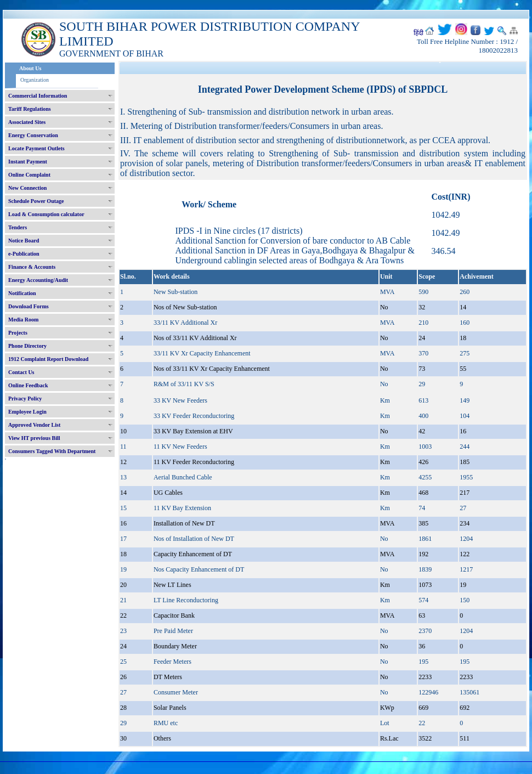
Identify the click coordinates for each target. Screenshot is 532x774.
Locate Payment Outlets (36, 148)
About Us (30, 68)
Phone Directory (27, 346)
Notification (22, 293)
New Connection (27, 188)
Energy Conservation (33, 135)
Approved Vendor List (34, 425)
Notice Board (24, 241)
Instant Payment (28, 162)
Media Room (23, 320)
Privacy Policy (25, 399)
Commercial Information (38, 96)
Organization (35, 80)
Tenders (18, 227)
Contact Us (21, 372)
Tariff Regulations (30, 109)
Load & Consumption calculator (46, 214)
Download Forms (29, 306)
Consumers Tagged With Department (52, 451)
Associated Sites (27, 122)
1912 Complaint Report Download (48, 359)
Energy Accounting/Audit (38, 280)
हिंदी (418, 33)
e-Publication (24, 254)
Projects (18, 333)
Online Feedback (28, 385)
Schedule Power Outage (36, 201)
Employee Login (27, 412)
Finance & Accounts (32, 267)
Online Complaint (29, 175)
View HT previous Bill (34, 438)
